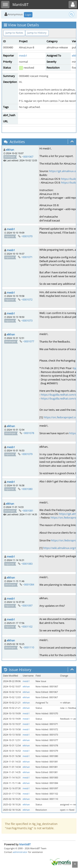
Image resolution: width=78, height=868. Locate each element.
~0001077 (28, 341)
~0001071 (27, 257)
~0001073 (27, 320)
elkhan (10, 150)
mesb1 (23, 56)
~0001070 (27, 236)
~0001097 (27, 605)
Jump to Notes (14, 33)
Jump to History (37, 33)
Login (28, 15)
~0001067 (28, 157)
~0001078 (28, 433)
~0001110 (28, 647)
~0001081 (28, 511)
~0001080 (27, 489)
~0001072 (27, 299)
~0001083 (27, 564)
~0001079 (27, 454)
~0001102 (27, 627)
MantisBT (25, 844)
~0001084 (28, 584)
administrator (20, 852)
